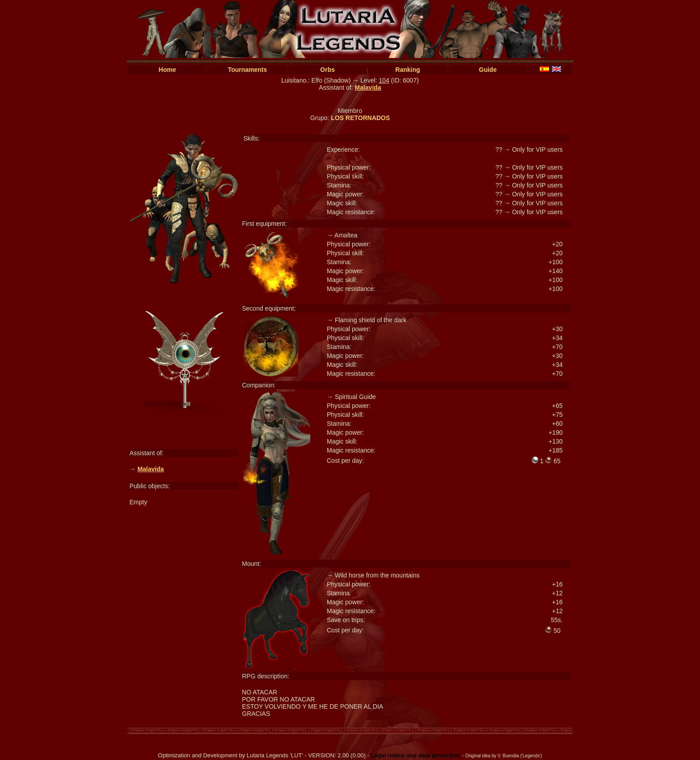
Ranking (408, 70)
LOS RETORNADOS (360, 118)
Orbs (327, 70)
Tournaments (247, 70)
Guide (488, 70)
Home (167, 70)
